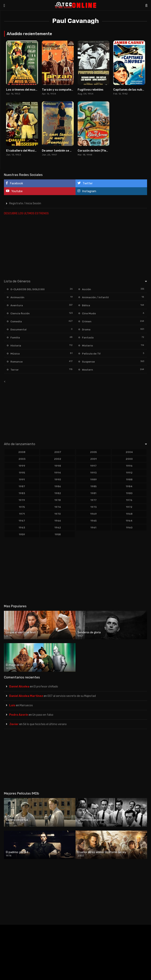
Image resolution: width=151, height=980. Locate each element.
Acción (87, 289)
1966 (58, 521)
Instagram (87, 191)
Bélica (86, 305)
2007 (58, 452)
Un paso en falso (43, 715)
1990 (58, 480)
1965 (93, 521)
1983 (22, 493)
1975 (22, 507)
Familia (15, 338)
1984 (129, 486)
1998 (58, 466)
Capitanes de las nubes (129, 90)
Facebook (14, 183)
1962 (58, 528)
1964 (129, 521)
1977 (93, 500)
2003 (22, 459)
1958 (58, 534)
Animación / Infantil (95, 297)
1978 (58, 500)
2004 (129, 452)
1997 (93, 466)
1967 (22, 521)
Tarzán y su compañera (58, 90)
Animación (17, 297)
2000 (129, 459)
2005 (93, 452)
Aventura (17, 305)
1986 (58, 486)
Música (15, 354)
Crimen (87, 321)
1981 (93, 493)
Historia (16, 346)
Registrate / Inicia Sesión (25, 203)
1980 (129, 493)
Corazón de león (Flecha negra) (99, 151)
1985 (93, 486)
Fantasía (88, 338)
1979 (22, 500)
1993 (93, 473)
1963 (22, 528)
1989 (93, 480)
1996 (129, 466)
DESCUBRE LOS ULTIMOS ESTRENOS (26, 213)
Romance (17, 362)
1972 (129, 507)
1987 (22, 486)
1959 (22, 534)
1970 (58, 514)
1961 (93, 528)
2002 (58, 459)
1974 (58, 507)
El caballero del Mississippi (24, 151)
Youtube (14, 191)
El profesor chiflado (46, 687)
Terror (15, 370)
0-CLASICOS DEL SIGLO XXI (28, 289)
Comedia (16, 321)
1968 (129, 514)
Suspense (88, 362)
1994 (58, 473)
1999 (22, 466)
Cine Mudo (89, 313)
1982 (58, 493)
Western (87, 370)
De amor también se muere (60, 151)
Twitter (85, 183)
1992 (129, 473)
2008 (22, 452)
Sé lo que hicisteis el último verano (45, 724)
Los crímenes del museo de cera (28, 90)
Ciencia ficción (20, 313)
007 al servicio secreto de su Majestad (72, 696)
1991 (22, 480)
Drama (86, 330)
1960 (129, 528)
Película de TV (91, 354)
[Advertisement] (75, 246)
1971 (22, 514)
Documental (18, 330)
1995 (22, 473)
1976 (129, 500)
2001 (93, 459)
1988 (129, 480)
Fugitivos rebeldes (91, 90)
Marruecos (26, 705)
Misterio (87, 346)
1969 (93, 514)
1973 (93, 507)
